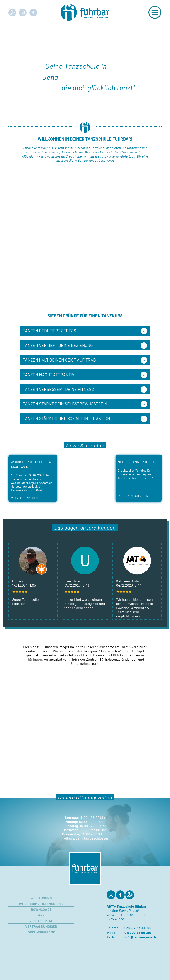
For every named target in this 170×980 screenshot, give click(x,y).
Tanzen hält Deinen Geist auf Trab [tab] (59, 360)
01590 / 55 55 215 (138, 932)
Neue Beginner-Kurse (137, 462)
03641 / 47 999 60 (138, 928)
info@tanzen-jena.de (141, 937)
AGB (41, 915)
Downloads (41, 909)
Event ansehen (26, 498)
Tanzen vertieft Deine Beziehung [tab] (58, 345)
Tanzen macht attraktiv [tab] (49, 375)
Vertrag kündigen (41, 926)
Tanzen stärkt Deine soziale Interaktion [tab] (66, 418)
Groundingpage (41, 932)
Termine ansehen (135, 496)
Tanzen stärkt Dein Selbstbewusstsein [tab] (65, 404)
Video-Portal (41, 921)
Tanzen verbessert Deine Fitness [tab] (58, 389)
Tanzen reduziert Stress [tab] (49, 331)
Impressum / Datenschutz (41, 904)
